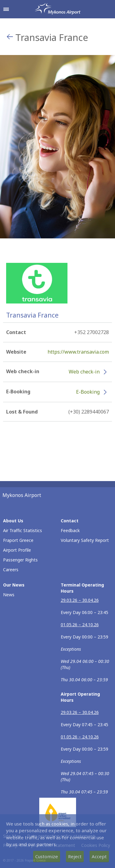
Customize (47, 856)
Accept (99, 856)
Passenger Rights (20, 560)
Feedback (70, 530)
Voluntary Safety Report (85, 540)
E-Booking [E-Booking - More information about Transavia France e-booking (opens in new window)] (88, 392)
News (9, 595)
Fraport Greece (18, 540)
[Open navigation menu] (6, 9)
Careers (11, 570)
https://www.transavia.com (78, 352)
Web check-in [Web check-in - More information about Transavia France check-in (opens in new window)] (84, 372)
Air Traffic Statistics (23, 530)
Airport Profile (17, 550)
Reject (75, 856)
